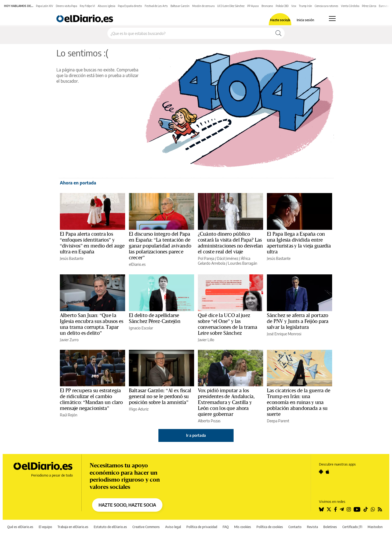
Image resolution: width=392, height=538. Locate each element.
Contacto (295, 527)
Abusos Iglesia (106, 6)
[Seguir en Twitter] (329, 509)
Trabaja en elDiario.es (73, 527)
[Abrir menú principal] (332, 19)
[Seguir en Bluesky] (321, 509)
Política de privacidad (202, 527)
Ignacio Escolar (141, 328)
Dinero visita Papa (66, 6)
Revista (312, 527)
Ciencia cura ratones (326, 6)
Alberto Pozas (209, 421)
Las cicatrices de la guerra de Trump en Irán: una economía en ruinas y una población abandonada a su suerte (299, 402)
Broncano (267, 6)
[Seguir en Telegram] (342, 509)
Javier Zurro (69, 340)
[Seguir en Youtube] (357, 509)
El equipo (45, 527)
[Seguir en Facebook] (335, 509)
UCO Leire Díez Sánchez (231, 6)
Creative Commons (146, 527)
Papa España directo (130, 6)
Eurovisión (385, 6)
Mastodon (375, 527)
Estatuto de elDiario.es (110, 527)
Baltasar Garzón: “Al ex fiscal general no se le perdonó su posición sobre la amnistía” (160, 397)
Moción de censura (203, 6)
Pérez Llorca (369, 6)
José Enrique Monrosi (284, 334)
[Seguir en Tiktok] (366, 509)
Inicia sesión (305, 20)
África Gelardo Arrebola (224, 261)
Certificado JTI (352, 527)
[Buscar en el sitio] (190, 33)
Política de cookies (270, 527)
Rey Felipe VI (87, 6)
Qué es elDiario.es (20, 527)
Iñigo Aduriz (139, 409)
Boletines (330, 527)
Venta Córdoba (350, 6)
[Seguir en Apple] (328, 472)
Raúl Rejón (69, 415)
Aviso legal (173, 527)
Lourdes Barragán (243, 263)
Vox (294, 6)
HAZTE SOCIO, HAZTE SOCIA (127, 505)
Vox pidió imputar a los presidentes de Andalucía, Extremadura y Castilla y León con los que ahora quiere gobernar (226, 402)
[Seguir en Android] (321, 472)
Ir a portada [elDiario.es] (196, 435)
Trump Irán (305, 6)
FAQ (226, 527)
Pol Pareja (206, 258)
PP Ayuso (253, 6)
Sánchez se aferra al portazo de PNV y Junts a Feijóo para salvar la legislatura (298, 321)
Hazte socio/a (280, 20)
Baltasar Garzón (180, 6)
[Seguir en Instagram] (349, 509)
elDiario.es (137, 264)
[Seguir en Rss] (380, 509)
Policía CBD (282, 6)
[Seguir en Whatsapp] (373, 509)
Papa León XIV (45, 6)
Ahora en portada (78, 183)
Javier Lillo (206, 340)
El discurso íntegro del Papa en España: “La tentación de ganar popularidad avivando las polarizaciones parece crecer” (160, 246)
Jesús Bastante (72, 258)
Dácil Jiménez (228, 258)
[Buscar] (278, 33)
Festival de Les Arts (156, 6)
